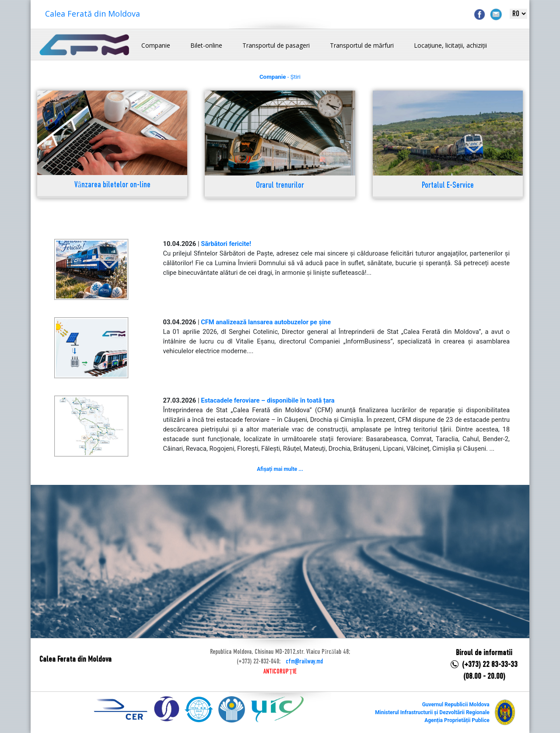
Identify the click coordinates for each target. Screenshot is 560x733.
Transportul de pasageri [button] (276, 45)
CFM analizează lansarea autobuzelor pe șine (266, 322)
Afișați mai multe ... (280, 469)
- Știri (280, 77)
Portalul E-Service (448, 186)
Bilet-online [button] (206, 45)
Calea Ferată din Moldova (93, 14)
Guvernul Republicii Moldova (456, 705)
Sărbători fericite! (226, 244)
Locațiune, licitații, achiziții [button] (450, 45)
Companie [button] (156, 45)
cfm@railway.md (304, 662)
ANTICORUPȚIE (280, 672)
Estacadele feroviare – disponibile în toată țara (268, 400)
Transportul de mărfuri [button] (362, 45)
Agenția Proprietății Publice (457, 720)
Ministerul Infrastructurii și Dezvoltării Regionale (432, 712)
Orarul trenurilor (280, 186)
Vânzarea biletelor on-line (112, 185)
